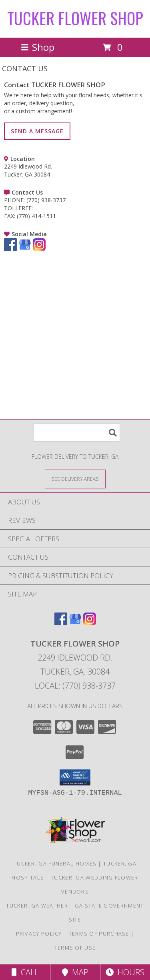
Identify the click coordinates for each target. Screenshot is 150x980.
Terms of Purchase (99, 934)
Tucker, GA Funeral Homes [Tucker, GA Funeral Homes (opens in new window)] (55, 864)
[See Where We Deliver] (75, 479)
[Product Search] (77, 433)
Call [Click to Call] (25, 972)
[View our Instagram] (39, 249)
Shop (38, 47)
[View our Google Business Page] (25, 249)
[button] (75, 777)
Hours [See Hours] (125, 972)
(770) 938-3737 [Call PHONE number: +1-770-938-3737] (46, 200)
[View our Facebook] (10, 249)
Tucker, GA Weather (37, 906)
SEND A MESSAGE (37, 131)
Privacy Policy (39, 934)
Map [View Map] (75, 972)
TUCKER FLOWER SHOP (75, 18)
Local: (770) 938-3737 (75, 686)
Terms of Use (75, 948)
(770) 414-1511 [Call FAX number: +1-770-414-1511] (36, 216)
